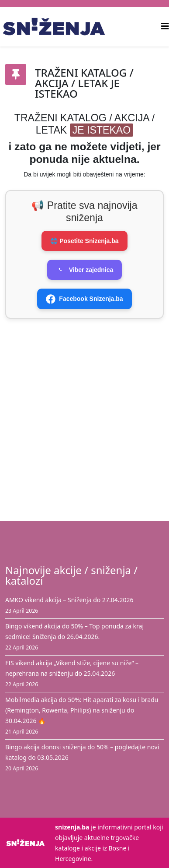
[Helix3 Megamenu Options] (165, 26)
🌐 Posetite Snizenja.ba (84, 241)
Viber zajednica (85, 270)
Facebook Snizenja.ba (84, 299)
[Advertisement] (82, 414)
